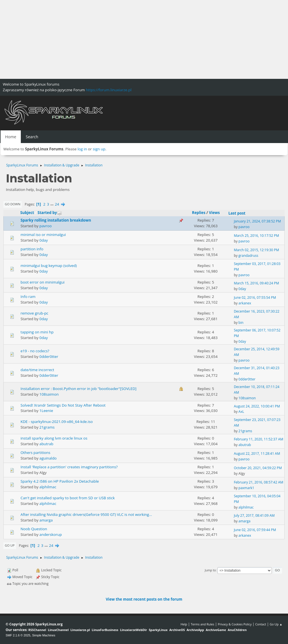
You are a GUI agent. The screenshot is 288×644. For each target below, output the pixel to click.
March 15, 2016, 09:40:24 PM (256, 283)
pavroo (46, 226)
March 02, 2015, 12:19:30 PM (256, 250)
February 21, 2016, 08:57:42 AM (258, 482)
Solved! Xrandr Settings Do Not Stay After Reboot (63, 405)
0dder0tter (49, 356)
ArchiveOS (177, 630)
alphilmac (48, 487)
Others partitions (35, 453)
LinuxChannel (58, 630)
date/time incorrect (37, 370)
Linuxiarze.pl (80, 630)
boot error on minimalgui (43, 282)
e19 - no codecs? (35, 351)
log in (82, 149)
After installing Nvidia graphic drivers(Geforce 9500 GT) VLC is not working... (86, 514)
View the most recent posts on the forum (144, 599)
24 (57, 204)
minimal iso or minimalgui (43, 235)
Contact (261, 624)
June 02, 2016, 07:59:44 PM (255, 530)
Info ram (28, 297)
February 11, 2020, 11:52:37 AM (258, 439)
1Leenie (46, 411)
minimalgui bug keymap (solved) (49, 266)
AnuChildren (237, 630)
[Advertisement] (144, 39)
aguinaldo (48, 458)
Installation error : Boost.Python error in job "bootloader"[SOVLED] (78, 389)
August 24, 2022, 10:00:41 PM (257, 406)
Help (184, 624)
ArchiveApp (195, 630)
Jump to (210, 570)
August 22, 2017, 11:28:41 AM (257, 454)
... (52, 204)
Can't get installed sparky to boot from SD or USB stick (68, 498)
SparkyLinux (158, 630)
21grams (47, 427)
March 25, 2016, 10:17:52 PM (256, 236)
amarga (46, 520)
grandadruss (248, 256)
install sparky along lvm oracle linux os (54, 438)
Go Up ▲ (276, 624)
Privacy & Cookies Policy (235, 624)
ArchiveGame (216, 630)
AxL (241, 412)
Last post (237, 213)
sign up (99, 149)
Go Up (10, 545)
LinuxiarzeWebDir (134, 630)
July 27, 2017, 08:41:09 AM (254, 515)
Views (214, 213)
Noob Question (34, 529)
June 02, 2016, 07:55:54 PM (255, 298)
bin (241, 323)
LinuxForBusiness (105, 630)
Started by (50, 213)
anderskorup (51, 534)
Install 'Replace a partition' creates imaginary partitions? (69, 467)
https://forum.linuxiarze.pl (109, 90)
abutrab (46, 444)
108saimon (49, 394)
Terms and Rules (202, 624)
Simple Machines (44, 635)
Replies (199, 213)
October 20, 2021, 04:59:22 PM (258, 468)
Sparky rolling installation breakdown (56, 220)
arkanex (245, 303)
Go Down (13, 204)
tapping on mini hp (37, 332)
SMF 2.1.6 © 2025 (18, 635)
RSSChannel (37, 630)
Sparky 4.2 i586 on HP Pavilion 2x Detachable (60, 481)
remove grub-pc (34, 313)
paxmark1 (246, 488)
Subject (27, 213)
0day (44, 240)
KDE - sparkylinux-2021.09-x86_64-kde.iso (57, 422)
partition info (32, 249)
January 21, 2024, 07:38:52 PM (257, 221)
